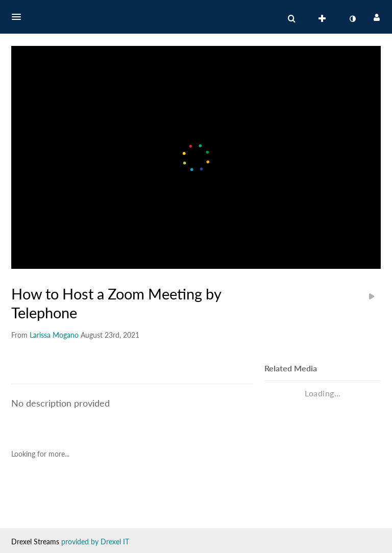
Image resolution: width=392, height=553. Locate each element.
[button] (19, 17)
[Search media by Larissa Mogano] (54, 335)
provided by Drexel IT (95, 542)
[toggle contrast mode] (352, 19)
